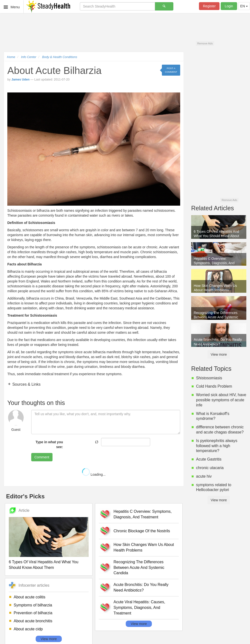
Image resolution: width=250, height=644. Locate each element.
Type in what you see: (49, 444)
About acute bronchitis (33, 621)
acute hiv (204, 476)
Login (229, 6)
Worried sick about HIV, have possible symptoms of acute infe (221, 400)
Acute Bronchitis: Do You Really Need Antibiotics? (141, 587)
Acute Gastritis (209, 459)
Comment (42, 457)
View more (49, 639)
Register (209, 6)
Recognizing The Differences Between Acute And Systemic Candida (139, 568)
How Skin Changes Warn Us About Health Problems (144, 547)
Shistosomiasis (209, 378)
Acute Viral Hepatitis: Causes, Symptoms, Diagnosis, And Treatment (139, 608)
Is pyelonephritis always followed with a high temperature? (217, 446)
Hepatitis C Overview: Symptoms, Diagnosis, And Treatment (143, 514)
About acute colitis (30, 597)
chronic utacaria (210, 468)
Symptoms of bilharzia (33, 605)
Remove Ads (205, 43)
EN (244, 6)
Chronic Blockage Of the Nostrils (142, 531)
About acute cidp (28, 629)
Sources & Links (26, 384)
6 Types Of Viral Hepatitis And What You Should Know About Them (44, 565)
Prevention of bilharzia (33, 613)
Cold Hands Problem (214, 386)
